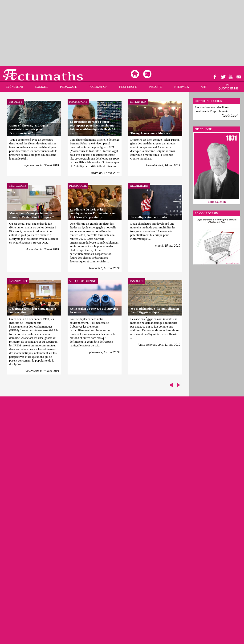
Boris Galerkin (217, 202)
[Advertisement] (74, 33)
